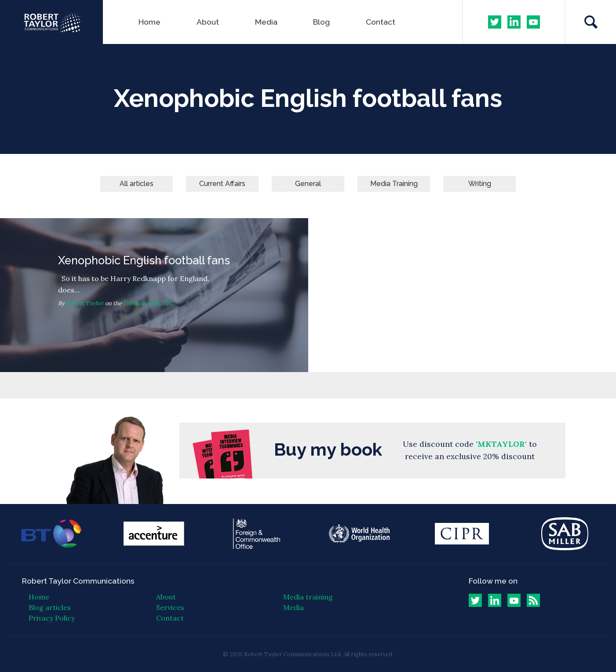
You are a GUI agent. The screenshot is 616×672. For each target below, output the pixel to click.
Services (170, 607)
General (308, 184)
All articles (137, 184)
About (208, 22)
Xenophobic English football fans (154, 295)
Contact (381, 22)
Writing (480, 184)
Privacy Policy (52, 618)
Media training (308, 597)
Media (266, 22)
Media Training (394, 184)
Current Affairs (222, 184)
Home (149, 22)
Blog (321, 22)
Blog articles (50, 607)
